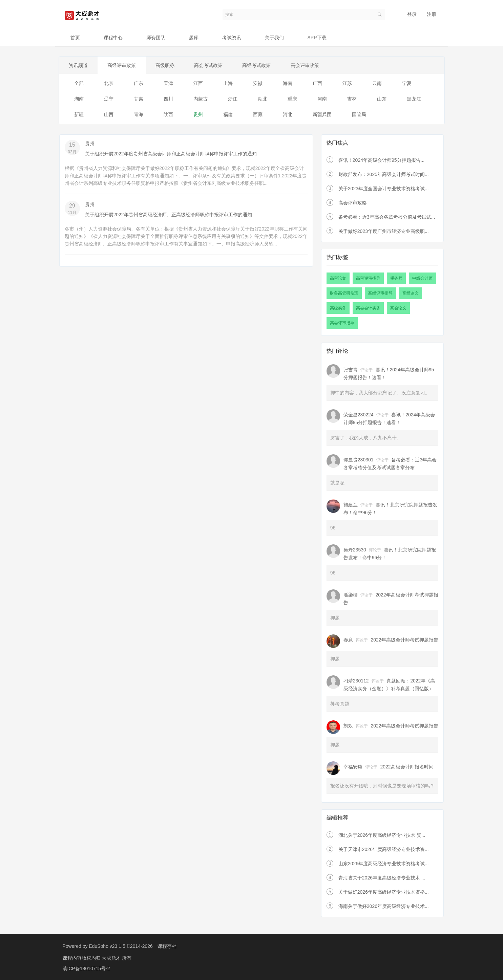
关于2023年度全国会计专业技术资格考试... (384, 189)
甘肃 (139, 99)
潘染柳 (351, 595)
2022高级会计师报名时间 (407, 767)
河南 (322, 99)
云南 (377, 84)
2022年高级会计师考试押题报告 (405, 640)
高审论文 (338, 278)
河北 (288, 115)
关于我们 (274, 38)
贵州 (198, 115)
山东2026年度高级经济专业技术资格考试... (384, 864)
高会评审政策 (308, 65)
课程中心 (113, 38)
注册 (432, 14)
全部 (79, 84)
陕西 (168, 115)
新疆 (79, 115)
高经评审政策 (123, 65)
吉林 (352, 99)
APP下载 (317, 38)
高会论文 (398, 308)
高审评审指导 (368, 278)
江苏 (347, 84)
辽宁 (109, 99)
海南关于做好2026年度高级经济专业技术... (384, 906)
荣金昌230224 (359, 415)
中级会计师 (422, 278)
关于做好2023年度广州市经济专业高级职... (384, 232)
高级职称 (167, 65)
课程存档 (167, 946)
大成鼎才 (112, 958)
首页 (75, 38)
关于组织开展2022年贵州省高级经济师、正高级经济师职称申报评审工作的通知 (169, 215)
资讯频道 (79, 65)
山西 (109, 115)
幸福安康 (353, 767)
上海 (228, 84)
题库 (194, 38)
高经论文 (411, 293)
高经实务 (338, 308)
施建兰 (351, 505)
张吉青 (351, 370)
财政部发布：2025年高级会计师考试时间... (384, 175)
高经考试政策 (259, 65)
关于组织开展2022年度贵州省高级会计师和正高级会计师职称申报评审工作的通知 (171, 154)
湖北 (263, 99)
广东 (139, 84)
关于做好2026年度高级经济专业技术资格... (384, 892)
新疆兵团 (322, 115)
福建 (228, 115)
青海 (139, 115)
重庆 (292, 99)
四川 (168, 99)
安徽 (258, 84)
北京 (109, 84)
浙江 (233, 99)
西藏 (258, 115)
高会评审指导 (342, 323)
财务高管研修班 (344, 293)
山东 (382, 99)
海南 (288, 84)
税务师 (396, 278)
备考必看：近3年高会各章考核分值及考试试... (387, 217)
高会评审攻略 (353, 203)
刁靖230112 (356, 681)
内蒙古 (201, 99)
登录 (412, 14)
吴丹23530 (355, 550)
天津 (168, 84)
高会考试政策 (211, 65)
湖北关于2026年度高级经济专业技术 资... (382, 835)
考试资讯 (232, 38)
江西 (198, 84)
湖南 (79, 99)
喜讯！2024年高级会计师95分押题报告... (381, 160)
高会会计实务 (368, 308)
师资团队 (156, 38)
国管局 (359, 115)
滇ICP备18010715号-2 (86, 968)
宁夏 (407, 84)
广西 (317, 84)
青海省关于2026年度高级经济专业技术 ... (382, 878)
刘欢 (348, 726)
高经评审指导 (380, 293)
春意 (348, 640)
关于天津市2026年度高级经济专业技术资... (384, 849)
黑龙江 (414, 99)
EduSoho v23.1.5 (107, 946)
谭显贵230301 (359, 460)
